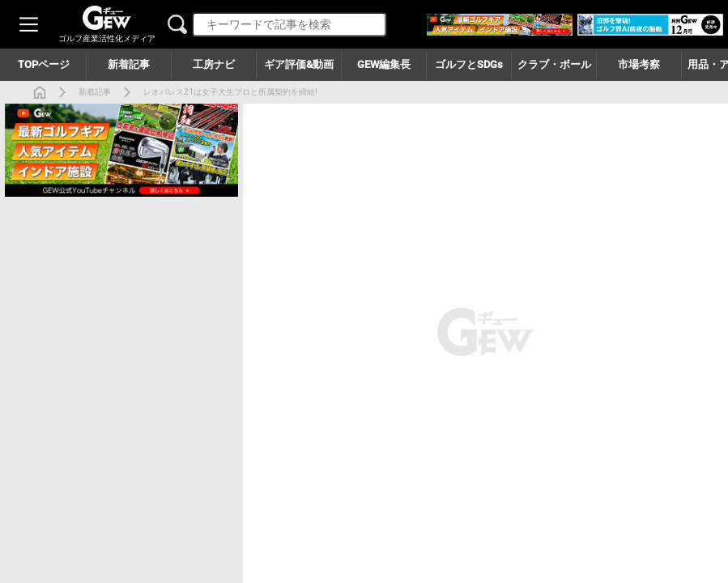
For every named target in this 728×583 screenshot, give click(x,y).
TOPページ (44, 64)
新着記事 (95, 92)
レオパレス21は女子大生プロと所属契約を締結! (230, 92)
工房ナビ (214, 64)
